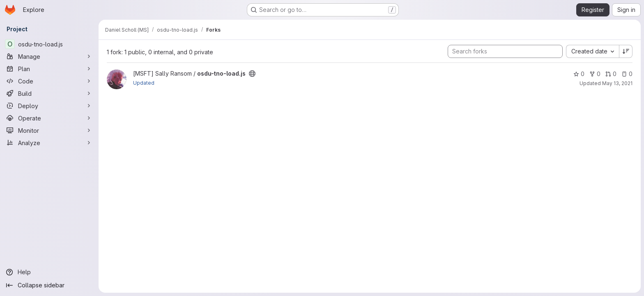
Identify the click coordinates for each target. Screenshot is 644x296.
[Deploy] (49, 106)
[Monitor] (49, 130)
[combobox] (592, 51)
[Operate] (49, 118)
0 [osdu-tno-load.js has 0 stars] (579, 74)
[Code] (49, 81)
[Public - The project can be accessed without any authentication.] (252, 74)
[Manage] (49, 56)
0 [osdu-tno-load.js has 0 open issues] (627, 74)
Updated (144, 83)
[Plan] (49, 69)
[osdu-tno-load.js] (49, 44)
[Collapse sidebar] (49, 285)
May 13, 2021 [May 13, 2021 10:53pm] (617, 83)
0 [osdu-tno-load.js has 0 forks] (595, 74)
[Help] (49, 272)
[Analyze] (49, 143)
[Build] (49, 93)
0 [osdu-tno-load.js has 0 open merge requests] (611, 74)
